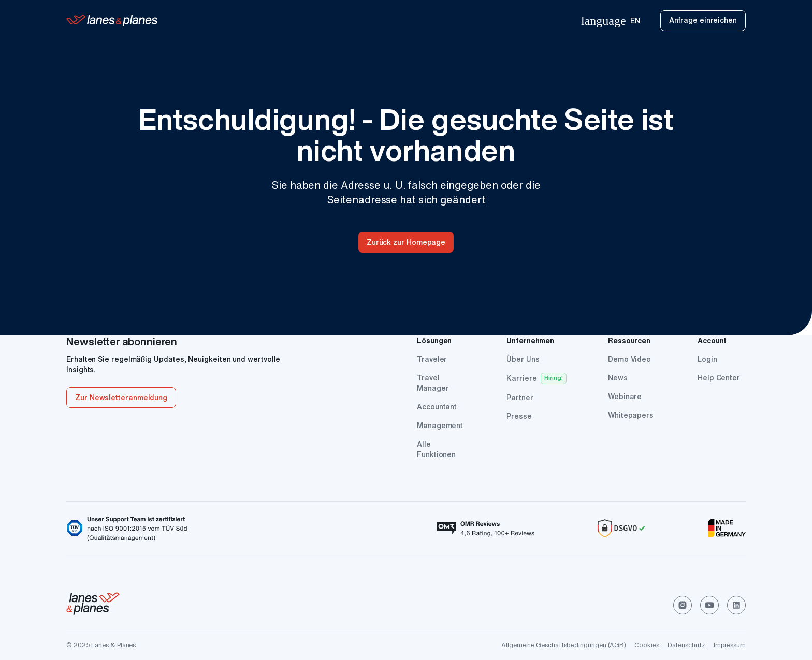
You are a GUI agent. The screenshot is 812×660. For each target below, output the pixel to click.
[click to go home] (93, 605)
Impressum (730, 645)
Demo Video (629, 359)
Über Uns (523, 359)
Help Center (719, 378)
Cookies (647, 645)
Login (707, 359)
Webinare (625, 397)
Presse (519, 416)
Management (440, 426)
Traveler (432, 359)
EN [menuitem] (610, 21)
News (618, 378)
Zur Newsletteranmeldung (121, 398)
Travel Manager (433, 383)
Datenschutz (686, 645)
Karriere (521, 378)
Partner (520, 398)
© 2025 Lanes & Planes (101, 645)
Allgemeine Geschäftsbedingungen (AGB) (564, 645)
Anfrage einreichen (703, 20)
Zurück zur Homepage (406, 242)
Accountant (437, 407)
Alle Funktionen (436, 449)
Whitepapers (631, 415)
